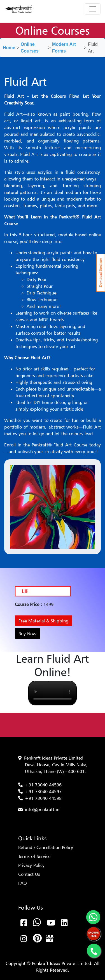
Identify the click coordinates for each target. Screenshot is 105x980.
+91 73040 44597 (43, 791)
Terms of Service (34, 856)
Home (9, 48)
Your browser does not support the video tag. (53, 693)
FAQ (23, 883)
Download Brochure (101, 273)
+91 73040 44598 (43, 798)
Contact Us (29, 874)
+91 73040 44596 (43, 785)
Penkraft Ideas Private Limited (54, 758)
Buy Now (27, 634)
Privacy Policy (31, 865)
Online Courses (30, 48)
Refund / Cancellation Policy (46, 847)
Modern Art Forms (64, 48)
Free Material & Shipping (43, 621)
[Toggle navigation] (93, 9)
